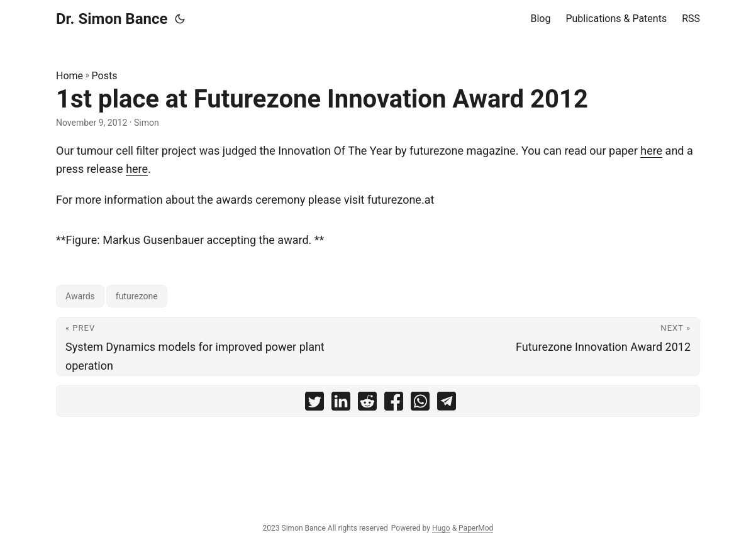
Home (69, 76)
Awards (80, 296)
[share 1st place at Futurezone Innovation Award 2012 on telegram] (447, 404)
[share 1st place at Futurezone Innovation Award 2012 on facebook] (394, 404)
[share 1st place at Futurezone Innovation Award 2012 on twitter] (314, 404)
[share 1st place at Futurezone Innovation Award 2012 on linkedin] (341, 404)
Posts (105, 76)
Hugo (441, 528)
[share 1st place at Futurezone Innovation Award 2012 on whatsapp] (420, 404)
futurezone (137, 296)
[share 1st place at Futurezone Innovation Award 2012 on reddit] (367, 404)
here (651, 151)
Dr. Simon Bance (112, 19)
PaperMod (476, 528)
